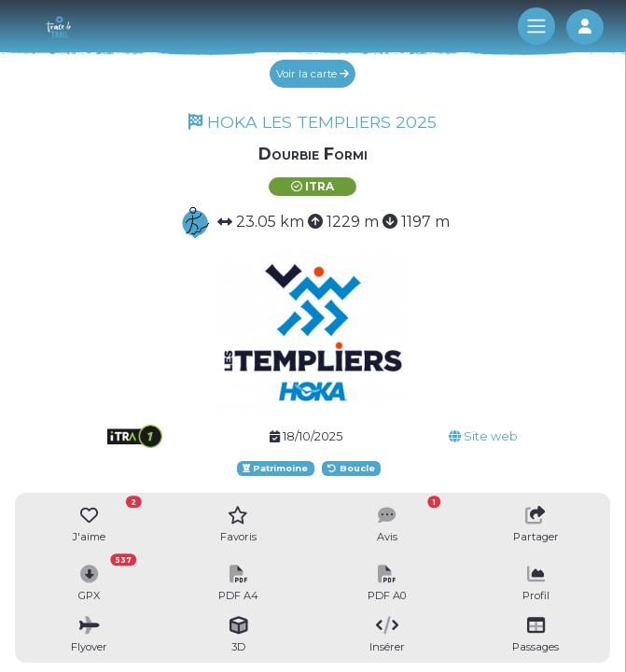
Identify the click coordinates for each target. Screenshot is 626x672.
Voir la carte (313, 74)
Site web (483, 436)
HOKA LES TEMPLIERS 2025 (313, 122)
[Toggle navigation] (536, 26)
